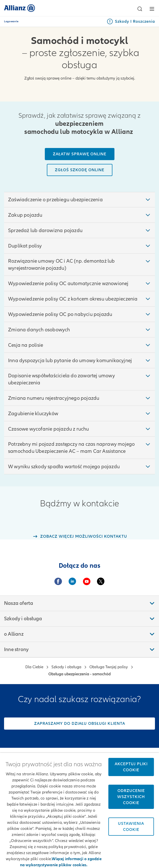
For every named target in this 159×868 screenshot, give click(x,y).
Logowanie (11, 21)
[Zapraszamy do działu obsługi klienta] (79, 724)
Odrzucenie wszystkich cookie (131, 797)
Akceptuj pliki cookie (131, 767)
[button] (140, 9)
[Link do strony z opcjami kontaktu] (80, 536)
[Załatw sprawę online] (80, 154)
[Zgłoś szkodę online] (80, 170)
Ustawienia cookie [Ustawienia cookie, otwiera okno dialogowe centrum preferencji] (131, 827)
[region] (79, 810)
